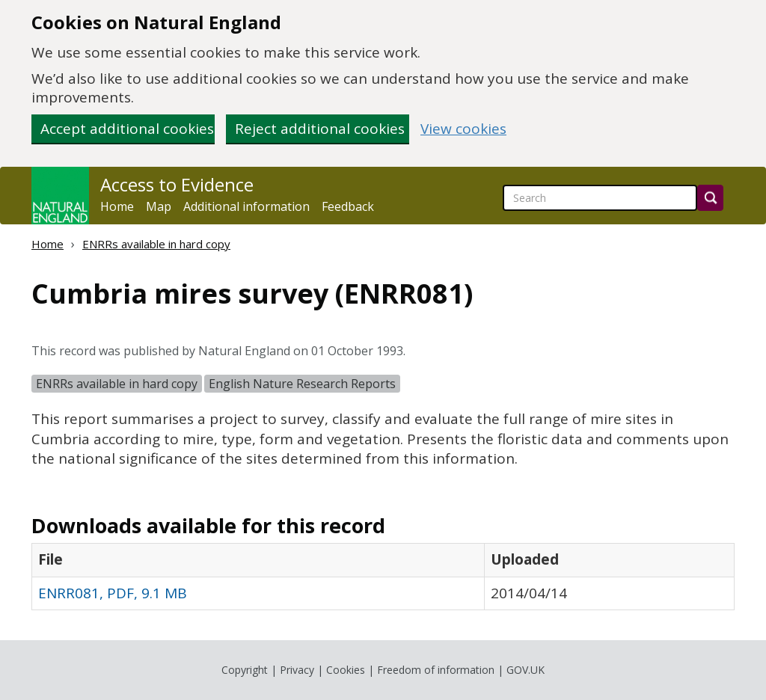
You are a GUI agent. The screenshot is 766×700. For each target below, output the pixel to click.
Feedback (348, 206)
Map (159, 206)
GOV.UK (526, 670)
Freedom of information (436, 670)
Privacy (297, 670)
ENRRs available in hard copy (156, 244)
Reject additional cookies (320, 129)
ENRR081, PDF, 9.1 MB (113, 593)
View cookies (463, 129)
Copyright (245, 670)
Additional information (246, 206)
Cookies (346, 670)
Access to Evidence (177, 185)
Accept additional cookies (127, 129)
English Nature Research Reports (302, 384)
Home (117, 206)
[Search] (710, 198)
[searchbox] (600, 198)
